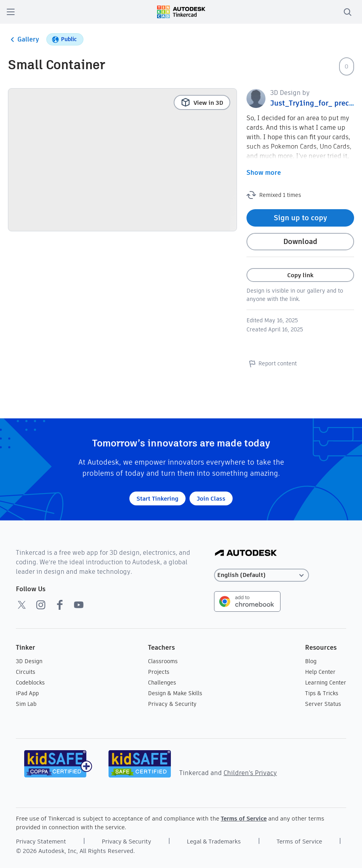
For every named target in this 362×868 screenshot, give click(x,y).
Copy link (300, 275)
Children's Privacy (250, 773)
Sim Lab (26, 704)
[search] (347, 12)
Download (300, 241)
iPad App (27, 693)
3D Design (29, 661)
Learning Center (326, 683)
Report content (272, 363)
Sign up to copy (300, 218)
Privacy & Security (172, 704)
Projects (159, 672)
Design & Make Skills (175, 693)
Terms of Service (244, 818)
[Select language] (262, 575)
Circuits (26, 672)
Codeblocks (30, 683)
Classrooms (163, 661)
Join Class (211, 498)
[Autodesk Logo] (246, 553)
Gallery (24, 40)
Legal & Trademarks (214, 841)
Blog (311, 661)
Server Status (323, 704)
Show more (264, 173)
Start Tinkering (157, 498)
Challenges (162, 683)
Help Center (320, 672)
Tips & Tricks (322, 693)
